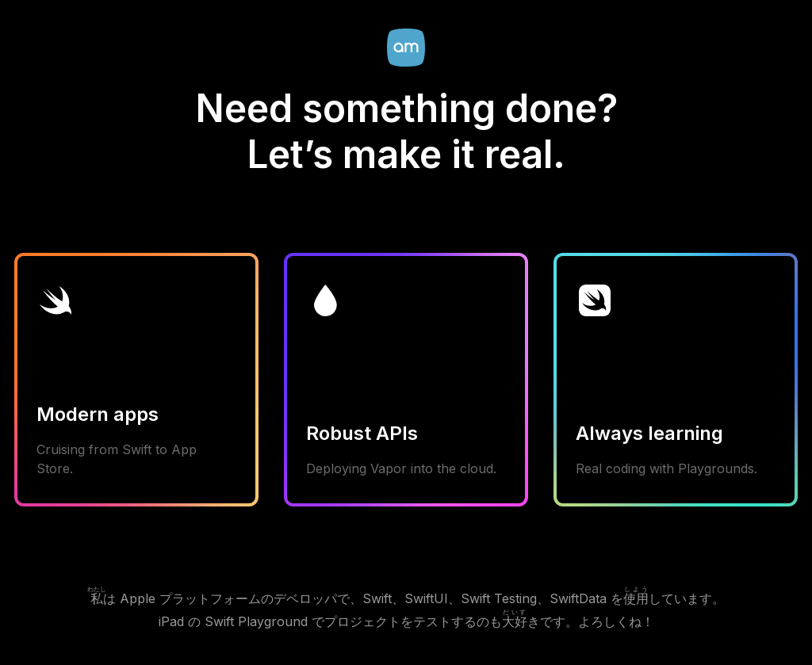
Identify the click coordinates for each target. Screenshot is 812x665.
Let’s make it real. (406, 154)
